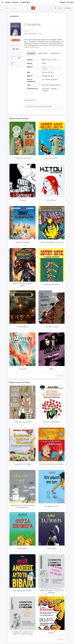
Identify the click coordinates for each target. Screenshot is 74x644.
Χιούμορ (45, 69)
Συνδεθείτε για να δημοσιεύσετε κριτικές (39, 106)
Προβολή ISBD (55, 53)
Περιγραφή (31, 53)
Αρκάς (27, 31)
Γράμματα (50, 60)
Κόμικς (44, 67)
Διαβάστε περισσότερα (31, 47)
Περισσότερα (61, 376)
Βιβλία (60, 8)
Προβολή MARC (43, 53)
